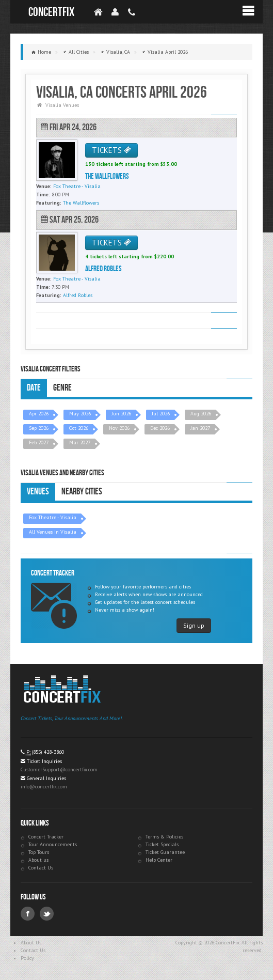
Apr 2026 (39, 414)
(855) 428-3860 (48, 752)
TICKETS (111, 150)
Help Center (159, 860)
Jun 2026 (121, 414)
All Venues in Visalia (53, 532)
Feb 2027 (39, 442)
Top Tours (39, 852)
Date (34, 388)
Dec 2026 (160, 428)
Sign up (194, 625)
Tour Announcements (53, 844)
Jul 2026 (161, 414)
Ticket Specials (162, 844)
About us (38, 860)
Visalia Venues (62, 105)
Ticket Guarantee (165, 852)
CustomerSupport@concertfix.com (59, 769)
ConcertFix (51, 12)
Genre (62, 388)
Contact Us (41, 868)
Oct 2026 (79, 428)
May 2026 (80, 414)
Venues (38, 492)
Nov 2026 (119, 428)
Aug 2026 (201, 414)
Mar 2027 (80, 442)
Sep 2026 (39, 428)
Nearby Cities (82, 492)
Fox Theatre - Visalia (53, 517)
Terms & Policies (164, 837)
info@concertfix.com (44, 787)
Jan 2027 (200, 428)
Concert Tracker (46, 837)
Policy (27, 958)
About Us (31, 943)
